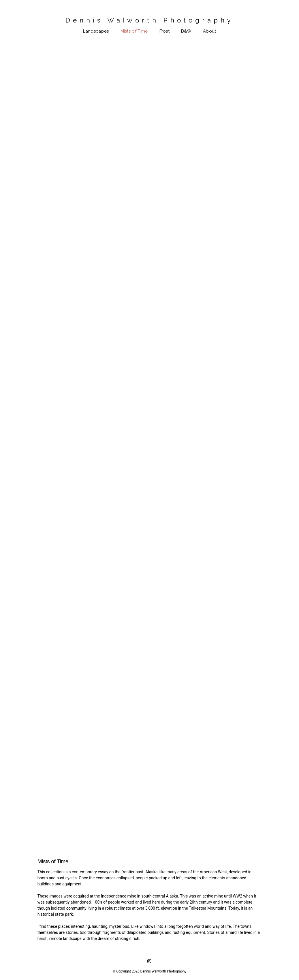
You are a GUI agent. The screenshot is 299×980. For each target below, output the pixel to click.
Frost (165, 31)
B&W (186, 31)
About (210, 31)
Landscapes (96, 31)
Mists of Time (134, 31)
